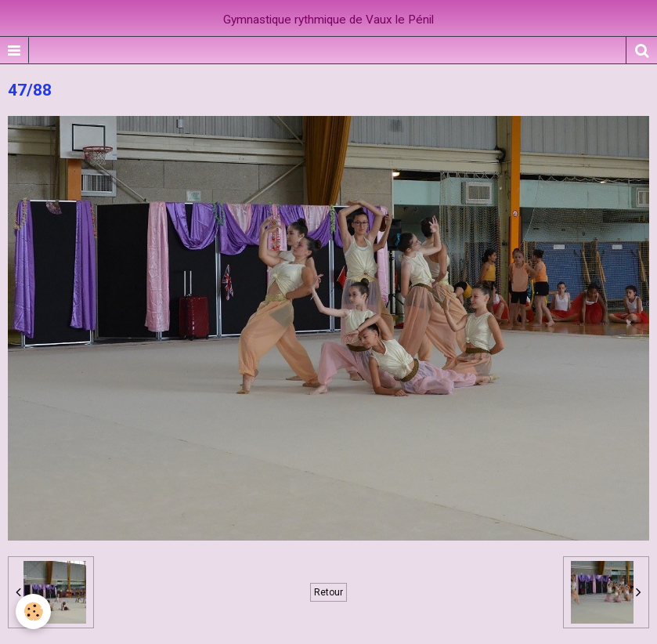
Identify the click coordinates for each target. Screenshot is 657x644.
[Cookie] (33, 611)
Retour (328, 592)
